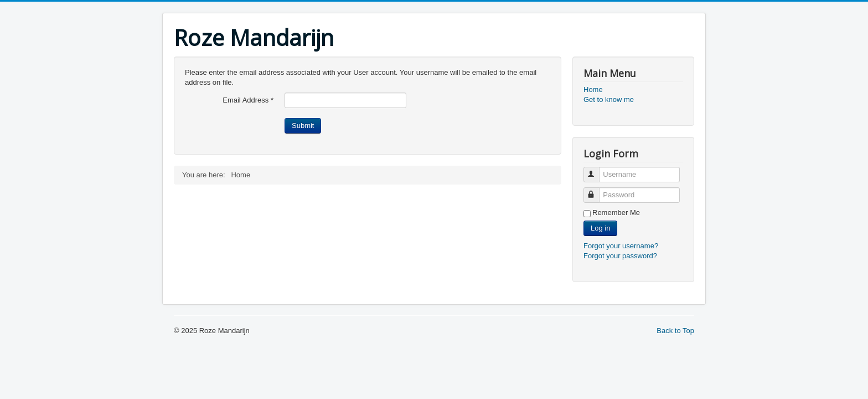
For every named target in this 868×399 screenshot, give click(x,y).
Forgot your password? (620, 256)
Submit (303, 126)
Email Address (248, 100)
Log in (600, 228)
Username (596, 170)
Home (593, 89)
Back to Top (675, 331)
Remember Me (616, 213)
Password (596, 190)
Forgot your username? (621, 246)
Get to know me (609, 99)
